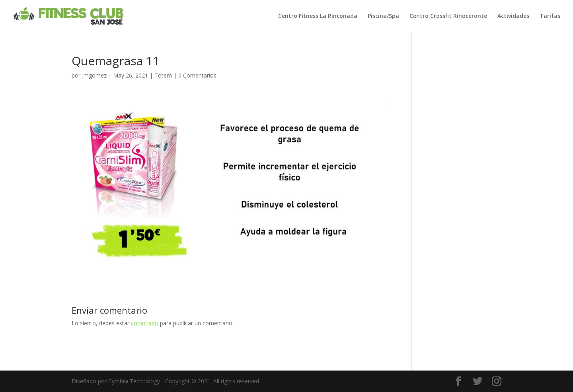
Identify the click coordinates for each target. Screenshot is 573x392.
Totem (163, 75)
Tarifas (550, 16)
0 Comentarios (197, 75)
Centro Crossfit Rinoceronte (448, 16)
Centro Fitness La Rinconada (318, 16)
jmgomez (94, 75)
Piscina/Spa (383, 16)
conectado (145, 323)
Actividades (513, 16)
